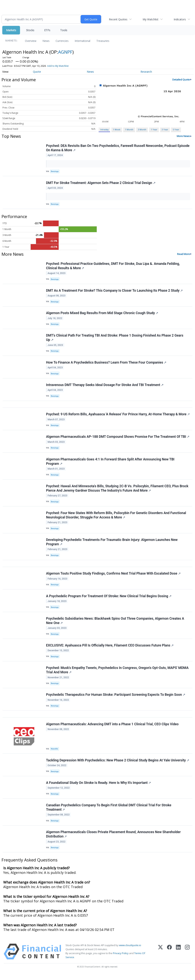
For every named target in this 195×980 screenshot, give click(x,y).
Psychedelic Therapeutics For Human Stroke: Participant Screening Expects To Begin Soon (116, 699)
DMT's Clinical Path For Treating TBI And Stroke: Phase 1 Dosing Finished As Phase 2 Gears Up (115, 339)
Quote (37, 72)
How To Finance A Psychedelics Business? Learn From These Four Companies (106, 364)
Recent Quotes (118, 19)
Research (146, 72)
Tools (64, 30)
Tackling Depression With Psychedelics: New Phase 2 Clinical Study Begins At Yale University (118, 765)
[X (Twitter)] (160, 957)
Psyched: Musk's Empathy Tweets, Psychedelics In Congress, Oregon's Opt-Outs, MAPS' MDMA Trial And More (117, 674)
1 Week (117, 129)
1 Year (154, 129)
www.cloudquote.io (130, 951)
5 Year (176, 129)
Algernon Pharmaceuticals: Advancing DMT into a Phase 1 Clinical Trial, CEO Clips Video (112, 729)
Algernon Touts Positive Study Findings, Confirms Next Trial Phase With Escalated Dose (113, 577)
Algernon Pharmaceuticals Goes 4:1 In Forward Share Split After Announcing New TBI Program (110, 464)
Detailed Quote (181, 80)
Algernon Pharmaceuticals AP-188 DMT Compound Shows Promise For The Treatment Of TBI (118, 439)
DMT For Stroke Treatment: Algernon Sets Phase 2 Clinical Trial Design (101, 183)
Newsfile (55, 754)
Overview (31, 41)
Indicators (180, 19)
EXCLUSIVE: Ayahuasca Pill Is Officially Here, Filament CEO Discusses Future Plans (110, 649)
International (82, 41)
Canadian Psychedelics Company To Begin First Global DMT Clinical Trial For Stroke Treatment (109, 813)
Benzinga (55, 172)
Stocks (30, 30)
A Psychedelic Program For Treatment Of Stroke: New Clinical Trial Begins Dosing (109, 600)
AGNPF (65, 52)
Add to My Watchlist (58, 66)
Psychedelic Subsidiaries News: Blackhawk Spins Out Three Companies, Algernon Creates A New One (115, 625)
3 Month (142, 129)
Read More (183, 254)
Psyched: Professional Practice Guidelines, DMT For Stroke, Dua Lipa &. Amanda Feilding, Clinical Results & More (113, 266)
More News (183, 136)
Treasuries (103, 41)
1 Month (129, 129)
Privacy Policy (121, 959)
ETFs (47, 30)
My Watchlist (151, 19)
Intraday (104, 129)
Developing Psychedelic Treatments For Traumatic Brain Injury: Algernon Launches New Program (112, 545)
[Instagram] (187, 957)
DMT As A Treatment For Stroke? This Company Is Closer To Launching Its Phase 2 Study (114, 291)
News (46, 41)
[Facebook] (169, 957)
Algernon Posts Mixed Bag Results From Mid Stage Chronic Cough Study (102, 314)
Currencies (62, 41)
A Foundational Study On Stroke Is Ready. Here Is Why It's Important (98, 788)
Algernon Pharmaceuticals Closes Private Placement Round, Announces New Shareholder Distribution (113, 840)
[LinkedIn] (178, 957)
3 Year (165, 129)
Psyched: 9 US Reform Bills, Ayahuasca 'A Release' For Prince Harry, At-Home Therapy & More (118, 416)
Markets (11, 30)
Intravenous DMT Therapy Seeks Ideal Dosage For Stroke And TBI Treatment (105, 386)
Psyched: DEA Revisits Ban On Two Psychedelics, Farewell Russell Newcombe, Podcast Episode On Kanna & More (118, 148)
